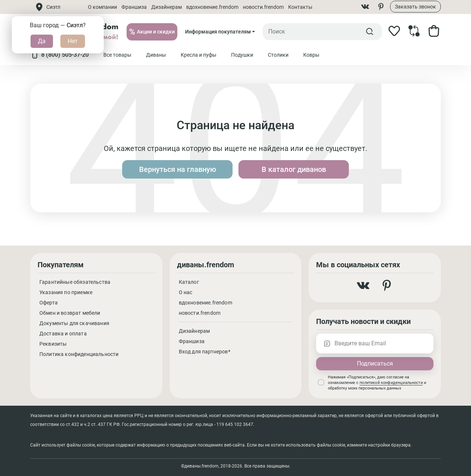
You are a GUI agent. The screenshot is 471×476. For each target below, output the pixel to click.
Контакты (300, 7)
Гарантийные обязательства (75, 282)
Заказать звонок (415, 7)
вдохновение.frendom (212, 7)
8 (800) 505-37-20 (59, 55)
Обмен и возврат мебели (70, 313)
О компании (102, 7)
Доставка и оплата (63, 334)
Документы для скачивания (74, 323)
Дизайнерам (167, 7)
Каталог (189, 282)
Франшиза (134, 7)
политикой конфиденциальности (391, 383)
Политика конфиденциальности (79, 354)
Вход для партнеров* (205, 352)
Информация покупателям (218, 32)
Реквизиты (53, 344)
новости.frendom (263, 7)
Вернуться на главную (178, 169)
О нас (186, 292)
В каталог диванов (294, 169)
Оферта (49, 303)
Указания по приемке (66, 292)
